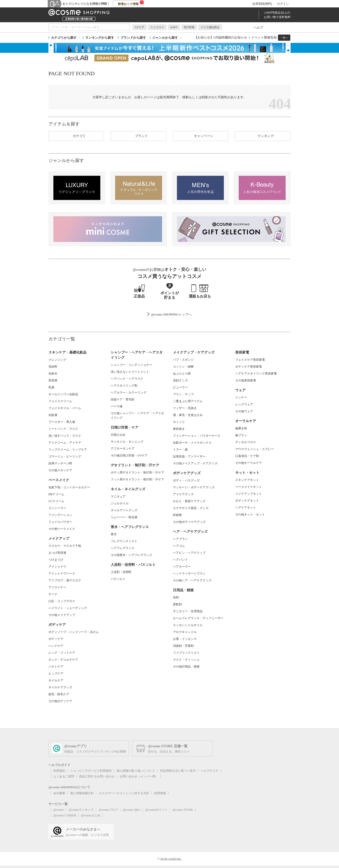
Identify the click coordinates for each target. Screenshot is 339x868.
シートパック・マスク (63, 429)
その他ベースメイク (62, 529)
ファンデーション (60, 515)
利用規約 (59, 771)
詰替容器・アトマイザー (189, 456)
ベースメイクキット (249, 487)
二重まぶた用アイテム (188, 401)
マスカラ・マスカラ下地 (65, 546)
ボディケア (56, 639)
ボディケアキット (247, 501)
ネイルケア (56, 680)
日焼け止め (118, 435)
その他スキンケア (60, 470)
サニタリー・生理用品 (188, 611)
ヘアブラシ (180, 539)
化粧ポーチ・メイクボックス (192, 443)
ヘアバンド (180, 560)
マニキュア (118, 496)
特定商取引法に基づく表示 (178, 771)
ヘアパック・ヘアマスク (127, 379)
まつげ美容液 (57, 553)
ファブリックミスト (186, 653)
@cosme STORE (183, 810)
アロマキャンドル (185, 632)
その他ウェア (244, 411)
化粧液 (53, 415)
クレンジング (57, 360)
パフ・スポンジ (183, 360)
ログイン (283, 4)
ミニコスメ (157, 27)
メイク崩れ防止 (210, 27)
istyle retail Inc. (171, 859)
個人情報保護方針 (82, 793)
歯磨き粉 (241, 428)
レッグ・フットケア (62, 653)
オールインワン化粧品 (63, 394)
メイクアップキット (249, 494)
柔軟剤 (177, 604)
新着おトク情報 (131, 3)
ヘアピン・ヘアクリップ (189, 553)
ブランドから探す (133, 38)
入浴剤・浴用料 (121, 572)
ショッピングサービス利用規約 (91, 771)
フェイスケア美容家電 (250, 360)
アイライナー (57, 587)
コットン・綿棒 (183, 367)
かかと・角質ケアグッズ (189, 501)
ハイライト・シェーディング (68, 608)
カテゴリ (76, 136)
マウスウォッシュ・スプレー (254, 449)
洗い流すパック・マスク (65, 436)
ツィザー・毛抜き (185, 408)
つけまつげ (56, 560)
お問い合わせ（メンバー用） (139, 776)
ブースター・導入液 (62, 422)
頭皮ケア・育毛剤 (123, 399)
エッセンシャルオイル (188, 625)
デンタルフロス (246, 442)
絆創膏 (177, 515)
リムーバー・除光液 (124, 517)
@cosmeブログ (108, 810)
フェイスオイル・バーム (65, 408)
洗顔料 (53, 367)
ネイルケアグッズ (60, 687)
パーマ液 (117, 406)
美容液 (53, 380)
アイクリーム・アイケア (65, 443)
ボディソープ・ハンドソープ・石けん (74, 632)
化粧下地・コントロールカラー (69, 487)
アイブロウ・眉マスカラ (65, 580)
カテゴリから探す (64, 38)
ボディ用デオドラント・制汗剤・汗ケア (137, 473)
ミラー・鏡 (180, 450)
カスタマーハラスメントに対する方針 (124, 793)
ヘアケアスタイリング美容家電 (256, 374)
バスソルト (118, 579)
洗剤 (176, 597)
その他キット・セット (250, 514)
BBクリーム (56, 494)
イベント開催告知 (264, 37)
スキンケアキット (247, 480)
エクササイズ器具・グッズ (191, 508)
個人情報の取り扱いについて (136, 771)
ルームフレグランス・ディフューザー (198, 618)
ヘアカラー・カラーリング (128, 393)
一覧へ (284, 38)
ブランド (138, 136)
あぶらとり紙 (182, 374)
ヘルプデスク (210, 771)
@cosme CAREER (65, 815)
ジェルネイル (120, 503)
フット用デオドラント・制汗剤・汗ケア (137, 479)
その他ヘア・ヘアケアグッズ (192, 580)
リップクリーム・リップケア (68, 450)
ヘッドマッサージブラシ (189, 573)
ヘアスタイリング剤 (124, 386)
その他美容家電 (246, 380)
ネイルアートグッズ (124, 510)
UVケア (140, 27)
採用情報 (160, 793)
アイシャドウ (57, 567)
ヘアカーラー (182, 567)
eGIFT (174, 27)
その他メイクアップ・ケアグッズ (195, 463)
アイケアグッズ (183, 494)
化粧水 (53, 374)
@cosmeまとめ (91, 815)
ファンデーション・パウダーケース (197, 436)
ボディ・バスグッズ (186, 480)
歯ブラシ (241, 435)
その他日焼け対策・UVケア (129, 455)
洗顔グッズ (180, 380)
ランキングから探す (100, 38)
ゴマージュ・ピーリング (65, 456)
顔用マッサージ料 (60, 463)
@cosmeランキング (81, 810)
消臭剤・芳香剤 (183, 646)
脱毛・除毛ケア (59, 694)
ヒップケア (56, 673)
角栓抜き (179, 429)
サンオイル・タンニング (127, 442)
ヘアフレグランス (123, 548)
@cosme (59, 810)
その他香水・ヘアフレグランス (131, 555)
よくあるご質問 (64, 776)
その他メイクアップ (62, 615)
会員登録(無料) (262, 4)
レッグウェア (244, 404)
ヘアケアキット (246, 508)
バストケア (56, 667)
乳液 (51, 387)
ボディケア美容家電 (249, 367)
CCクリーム (56, 501)
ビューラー (180, 387)
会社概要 (59, 793)
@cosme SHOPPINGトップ (170, 314)
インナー (241, 397)
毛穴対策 (189, 27)
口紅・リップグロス (62, 601)
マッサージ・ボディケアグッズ (194, 487)
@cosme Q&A (132, 810)
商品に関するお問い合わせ (97, 776)
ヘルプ (258, 28)
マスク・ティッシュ (186, 660)
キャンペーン (201, 136)
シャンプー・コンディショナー (131, 365)
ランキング (263, 136)
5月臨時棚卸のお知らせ (230, 37)
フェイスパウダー (60, 522)
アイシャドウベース (62, 573)
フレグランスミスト (124, 541)
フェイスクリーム (60, 401)
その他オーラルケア (249, 463)
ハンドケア (56, 646)
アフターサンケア (123, 449)
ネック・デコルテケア (63, 660)
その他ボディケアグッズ (189, 522)
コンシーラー (57, 508)
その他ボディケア (60, 701)
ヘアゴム (179, 546)
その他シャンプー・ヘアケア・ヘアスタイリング (137, 415)
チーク (53, 594)
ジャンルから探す (165, 38)
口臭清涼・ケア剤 (247, 456)
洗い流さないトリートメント (130, 372)
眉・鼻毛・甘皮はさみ (188, 415)
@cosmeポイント (157, 810)
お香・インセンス (185, 639)
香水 (114, 534)
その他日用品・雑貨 (186, 667)
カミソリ (179, 422)
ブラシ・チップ (183, 394)
